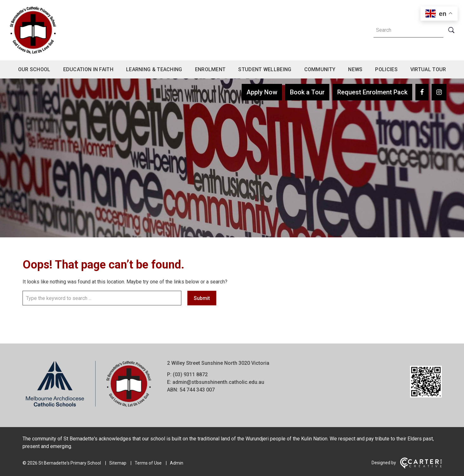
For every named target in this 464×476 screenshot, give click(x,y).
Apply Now (262, 92)
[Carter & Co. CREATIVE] (421, 467)
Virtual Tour (428, 69)
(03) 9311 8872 (190, 374)
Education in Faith (88, 69)
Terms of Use (148, 463)
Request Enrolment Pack (372, 92)
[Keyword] (408, 30)
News (355, 69)
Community (320, 69)
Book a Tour (307, 92)
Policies (386, 69)
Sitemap (118, 463)
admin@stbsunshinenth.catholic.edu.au (218, 382)
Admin (177, 463)
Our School (34, 69)
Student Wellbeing (265, 69)
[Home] (89, 407)
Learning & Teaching (154, 69)
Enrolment (210, 69)
